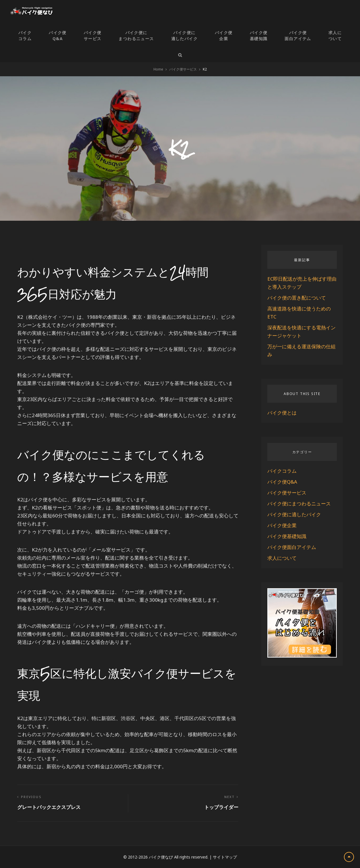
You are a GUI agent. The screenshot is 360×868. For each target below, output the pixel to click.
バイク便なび (161, 857)
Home (158, 69)
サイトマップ (225, 857)
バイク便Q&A (58, 36)
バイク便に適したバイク (184, 36)
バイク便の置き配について (297, 298)
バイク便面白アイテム (298, 36)
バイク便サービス (93, 36)
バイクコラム (25, 36)
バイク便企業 (224, 36)
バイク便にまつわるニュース (136, 36)
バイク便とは (282, 413)
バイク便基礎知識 (259, 36)
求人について (335, 36)
